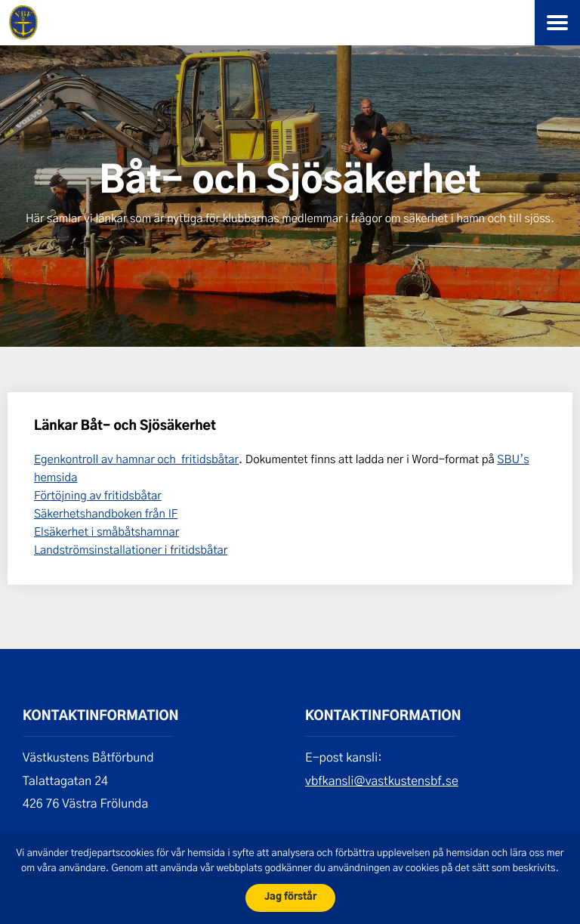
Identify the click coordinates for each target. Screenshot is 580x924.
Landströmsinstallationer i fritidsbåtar (131, 549)
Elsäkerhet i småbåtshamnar (106, 531)
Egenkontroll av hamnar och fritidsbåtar (136, 459)
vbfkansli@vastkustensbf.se (382, 781)
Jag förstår (290, 897)
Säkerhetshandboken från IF (106, 513)
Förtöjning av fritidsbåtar (98, 495)
